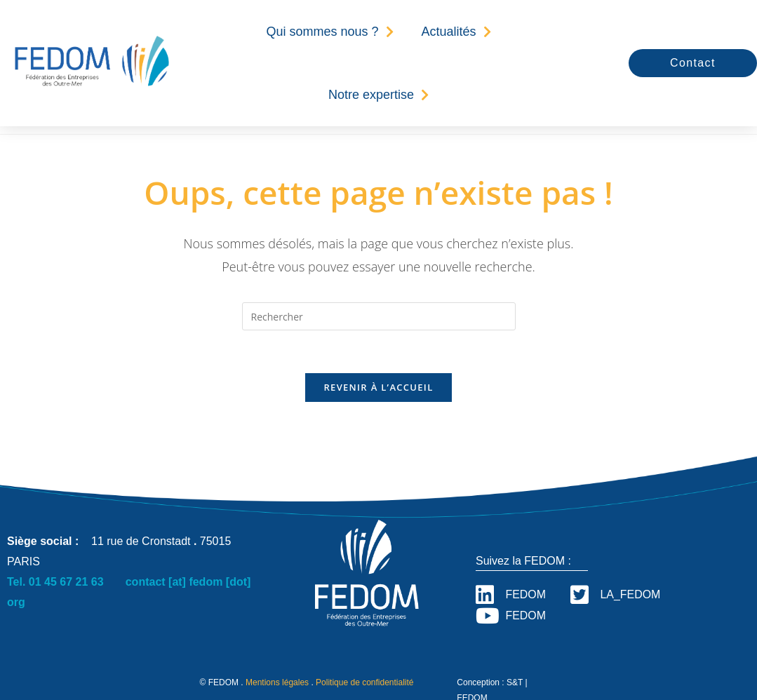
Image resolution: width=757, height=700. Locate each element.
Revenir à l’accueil (378, 387)
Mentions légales (277, 683)
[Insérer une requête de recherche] (379, 316)
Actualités (456, 32)
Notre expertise (378, 95)
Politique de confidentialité (364, 683)
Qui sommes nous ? (329, 32)
